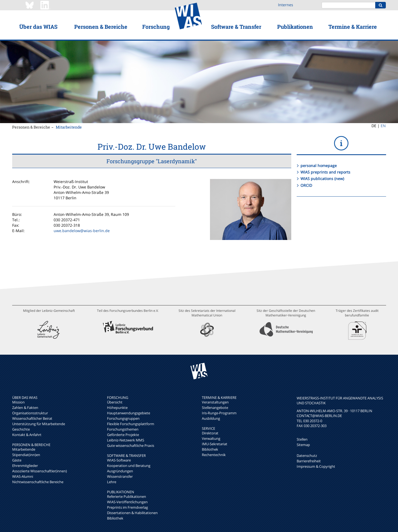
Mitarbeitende (69, 127)
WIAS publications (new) (322, 179)
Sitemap (303, 445)
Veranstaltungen (215, 402)
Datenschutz (307, 456)
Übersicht (115, 402)
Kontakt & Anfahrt (27, 435)
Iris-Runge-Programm (219, 413)
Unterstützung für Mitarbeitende (39, 424)
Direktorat (210, 433)
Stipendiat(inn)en (26, 455)
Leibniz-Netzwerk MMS (126, 440)
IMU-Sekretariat (215, 444)
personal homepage (319, 166)
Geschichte (21, 429)
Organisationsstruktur (30, 413)
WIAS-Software (119, 460)
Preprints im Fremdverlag (127, 507)
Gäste (17, 460)
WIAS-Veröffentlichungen (127, 502)
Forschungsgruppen (123, 418)
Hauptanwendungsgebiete (129, 413)
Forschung (156, 27)
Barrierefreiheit (309, 461)
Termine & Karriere (353, 27)
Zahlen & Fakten (25, 408)
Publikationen (295, 27)
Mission (18, 402)
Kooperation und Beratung (129, 466)
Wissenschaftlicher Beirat (32, 418)
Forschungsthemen (123, 429)
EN (383, 126)
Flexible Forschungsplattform (131, 424)
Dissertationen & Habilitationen (132, 513)
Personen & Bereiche (101, 27)
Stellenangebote (215, 408)
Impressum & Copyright (316, 466)
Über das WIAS (38, 27)
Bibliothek (115, 518)
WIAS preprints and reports (325, 172)
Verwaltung (211, 438)
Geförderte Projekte (123, 435)
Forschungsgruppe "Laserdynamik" (152, 161)
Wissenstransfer (120, 476)
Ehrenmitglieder (25, 466)
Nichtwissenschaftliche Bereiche (38, 482)
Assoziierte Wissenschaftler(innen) (40, 471)
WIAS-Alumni (23, 476)
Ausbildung (211, 418)
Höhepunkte (117, 408)
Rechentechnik (214, 455)
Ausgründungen (120, 471)
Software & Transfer (236, 27)
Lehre (112, 482)
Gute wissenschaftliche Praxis (131, 446)
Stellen (302, 439)
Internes (286, 5)
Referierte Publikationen (127, 496)
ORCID (306, 185)
